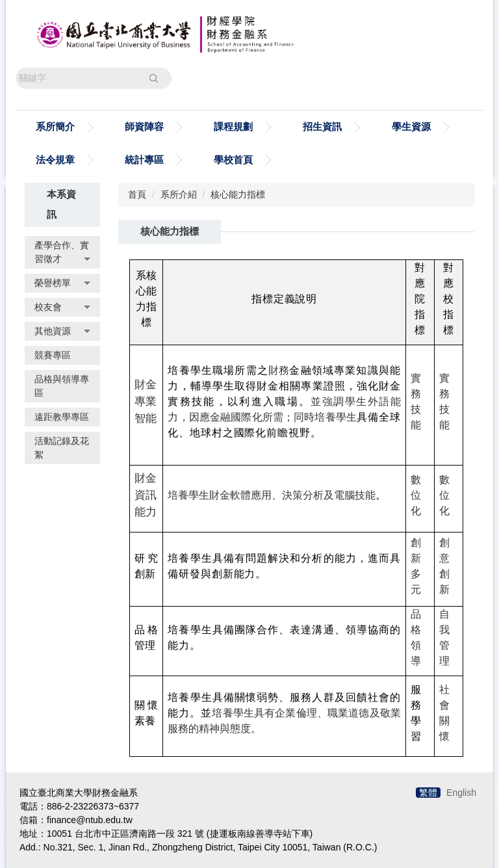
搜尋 (153, 78)
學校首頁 (233, 160)
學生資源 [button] (411, 126)
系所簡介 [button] (55, 126)
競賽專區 (53, 355)
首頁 (137, 194)
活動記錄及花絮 (62, 448)
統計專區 (144, 160)
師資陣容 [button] (144, 126)
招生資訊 (322, 126)
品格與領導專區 (62, 386)
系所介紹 (179, 194)
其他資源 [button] (62, 331)
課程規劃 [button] (233, 126)
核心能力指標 (238, 194)
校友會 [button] (62, 307)
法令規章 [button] (55, 160)
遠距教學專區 (62, 417)
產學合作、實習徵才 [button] (62, 252)
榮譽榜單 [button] (62, 283)
